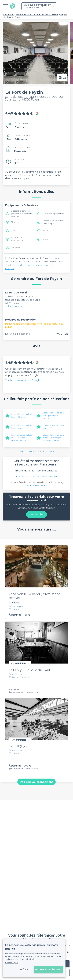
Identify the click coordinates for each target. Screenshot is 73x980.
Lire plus (10, 268)
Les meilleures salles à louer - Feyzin (36, 476)
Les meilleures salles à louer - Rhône (22, 415)
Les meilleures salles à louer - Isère (53, 427)
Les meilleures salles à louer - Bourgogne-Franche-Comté (53, 438)
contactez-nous (36, 486)
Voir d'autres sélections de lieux (36, 451)
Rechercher (37, 514)
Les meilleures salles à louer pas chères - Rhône (53, 415)
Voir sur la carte (14, 306)
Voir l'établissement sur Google (23, 380)
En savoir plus (12, 962)
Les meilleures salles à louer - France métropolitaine (22, 438)
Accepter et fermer (48, 969)
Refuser (24, 969)
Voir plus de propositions (37, 782)
